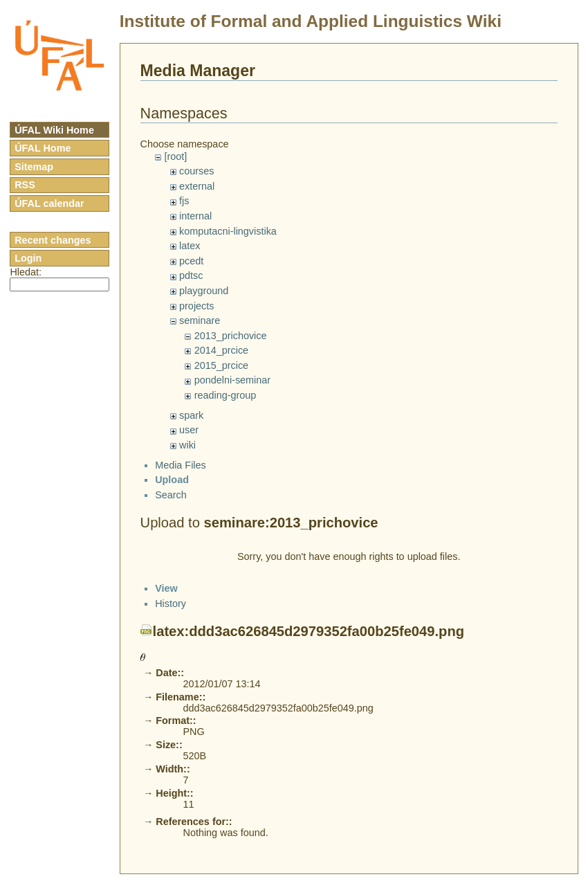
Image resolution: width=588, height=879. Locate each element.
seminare (200, 320)
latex (190, 246)
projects (196, 306)
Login (28, 258)
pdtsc (191, 275)
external (197, 186)
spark (191, 415)
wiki (187, 445)
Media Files (181, 477)
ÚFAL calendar (49, 203)
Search (171, 507)
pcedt (191, 261)
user (189, 430)
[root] (175, 156)
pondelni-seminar (232, 380)
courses (196, 171)
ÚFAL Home (43, 148)
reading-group (226, 395)
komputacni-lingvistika (228, 231)
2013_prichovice (231, 336)
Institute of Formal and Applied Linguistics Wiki (311, 21)
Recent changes (53, 240)
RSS (25, 185)
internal (195, 216)
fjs (184, 201)
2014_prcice (221, 350)
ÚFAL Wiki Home (54, 130)
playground (204, 291)
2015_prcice (221, 365)
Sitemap (34, 167)
